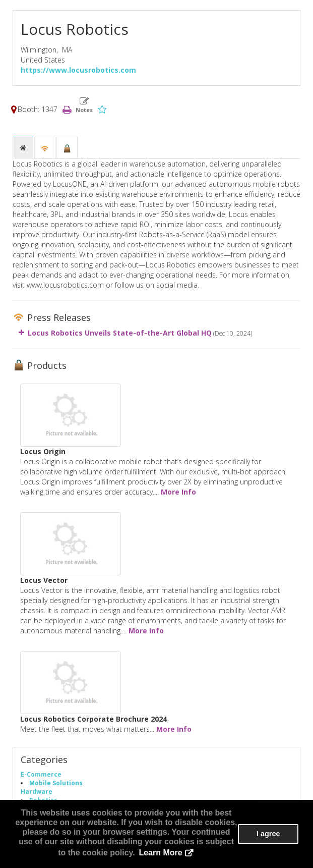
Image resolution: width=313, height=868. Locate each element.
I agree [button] (268, 834)
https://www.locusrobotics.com (78, 70)
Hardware (37, 791)
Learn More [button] (160, 853)
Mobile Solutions (56, 783)
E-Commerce (41, 774)
